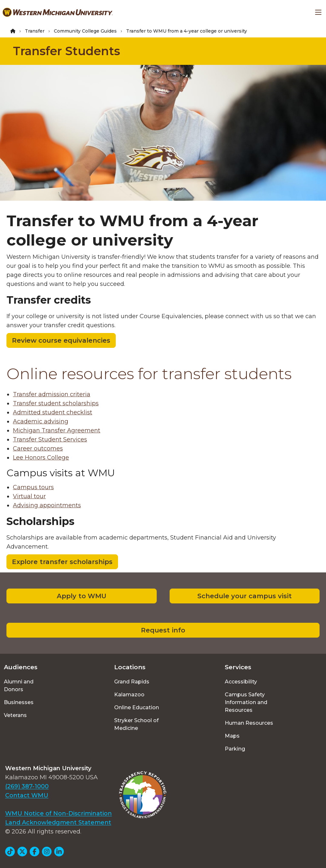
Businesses (19, 702)
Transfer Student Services (50, 439)
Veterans (15, 715)
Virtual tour (29, 496)
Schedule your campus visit (245, 596)
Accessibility (241, 682)
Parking (235, 749)
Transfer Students (66, 51)
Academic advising (41, 421)
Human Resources (249, 723)
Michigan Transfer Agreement (57, 430)
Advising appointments (47, 505)
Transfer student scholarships (56, 403)
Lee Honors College (41, 458)
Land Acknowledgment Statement (58, 823)
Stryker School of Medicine (136, 724)
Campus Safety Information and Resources (246, 702)
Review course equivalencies (61, 340)
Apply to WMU (82, 596)
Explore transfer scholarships (62, 562)
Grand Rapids (132, 682)
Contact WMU (27, 795)
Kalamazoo (129, 695)
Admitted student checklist (53, 412)
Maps (232, 736)
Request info (163, 630)
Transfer (35, 31)
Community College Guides (85, 31)
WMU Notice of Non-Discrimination (59, 813)
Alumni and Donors (19, 686)
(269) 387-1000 (27, 786)
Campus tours (33, 487)
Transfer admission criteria (52, 394)
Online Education (137, 707)
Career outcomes (38, 449)
